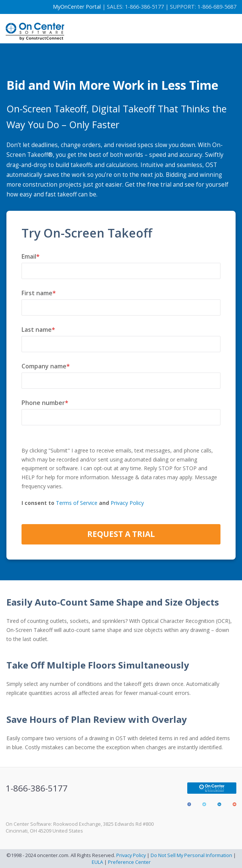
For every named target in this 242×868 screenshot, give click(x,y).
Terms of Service (77, 503)
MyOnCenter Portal (77, 7)
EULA (97, 862)
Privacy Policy (127, 503)
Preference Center (129, 862)
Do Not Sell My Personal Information (191, 855)
